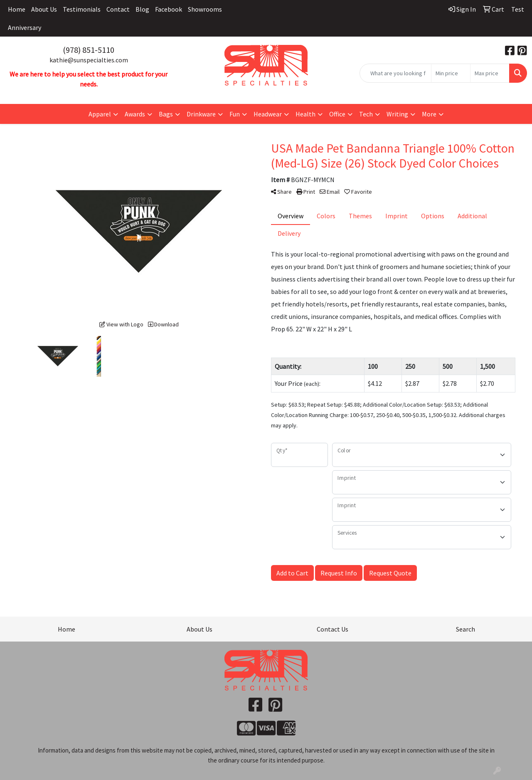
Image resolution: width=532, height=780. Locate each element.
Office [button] (337, 114)
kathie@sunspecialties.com (89, 60)
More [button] (429, 114)
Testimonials (82, 9)
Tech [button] (366, 114)
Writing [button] (397, 114)
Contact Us (332, 629)
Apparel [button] (100, 114)
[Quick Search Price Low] (451, 73)
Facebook (169, 9)
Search (465, 629)
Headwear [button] (268, 114)
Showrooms (205, 9)
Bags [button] (166, 114)
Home (17, 9)
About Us (44, 9)
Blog (142, 9)
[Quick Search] (395, 73)
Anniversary (25, 27)
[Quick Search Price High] (490, 73)
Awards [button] (135, 114)
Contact (118, 9)
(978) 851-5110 (89, 50)
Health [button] (305, 114)
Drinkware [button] (201, 114)
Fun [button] (235, 114)
